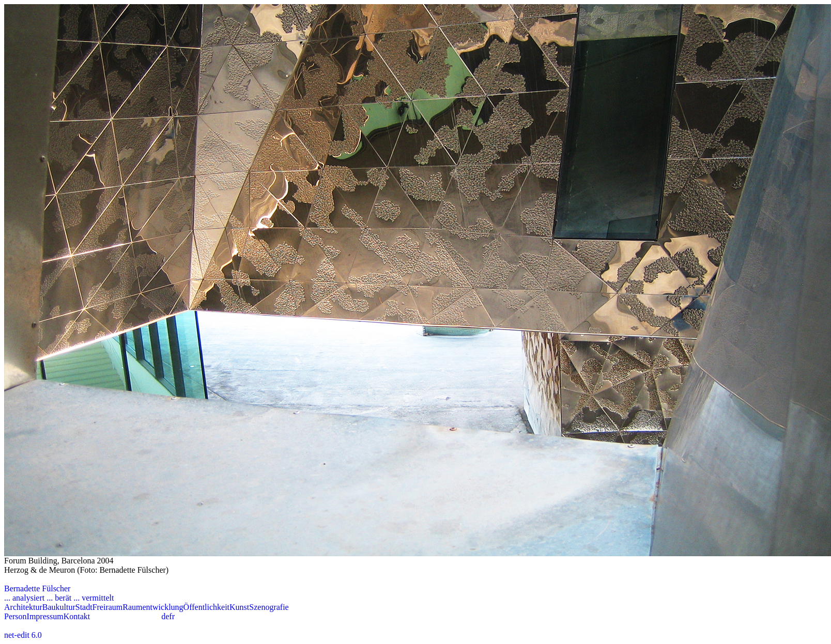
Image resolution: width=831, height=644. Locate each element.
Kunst (239, 607)
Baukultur (59, 607)
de (165, 616)
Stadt (84, 607)
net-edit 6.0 (23, 635)
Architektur (23, 607)
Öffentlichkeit (206, 607)
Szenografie (269, 607)
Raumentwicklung (153, 607)
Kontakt (77, 616)
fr (172, 616)
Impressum (45, 616)
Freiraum (108, 607)
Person (16, 616)
